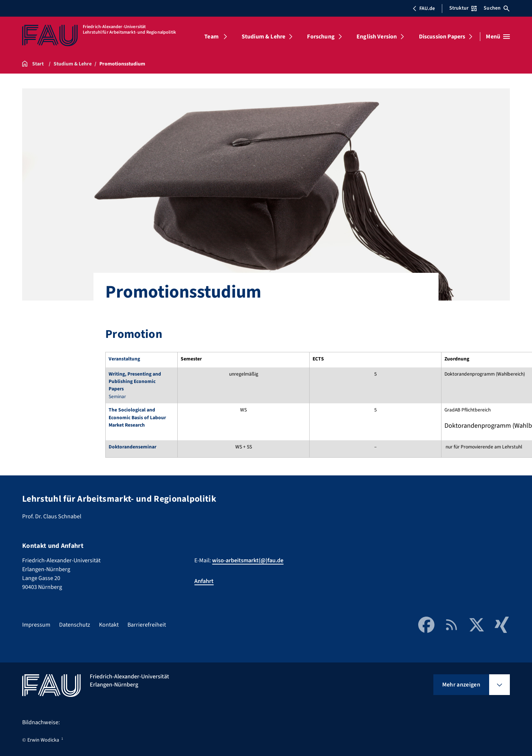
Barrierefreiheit (147, 625)
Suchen (497, 8)
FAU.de (424, 9)
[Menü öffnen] (498, 37)
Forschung (321, 37)
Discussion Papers (442, 37)
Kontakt (109, 625)
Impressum (36, 625)
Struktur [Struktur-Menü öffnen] (463, 8)
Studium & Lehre (263, 37)
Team (212, 37)
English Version (377, 37)
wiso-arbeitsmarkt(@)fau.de (248, 560)
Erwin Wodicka (43, 740)
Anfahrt (204, 581)
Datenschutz (75, 625)
